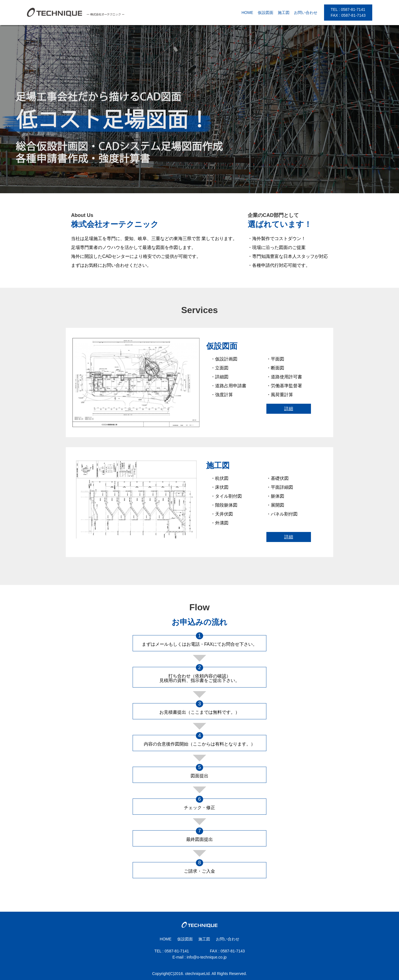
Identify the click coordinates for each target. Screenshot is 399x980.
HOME (247, 13)
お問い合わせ (306, 13)
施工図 (284, 13)
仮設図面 (266, 13)
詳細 (289, 409)
